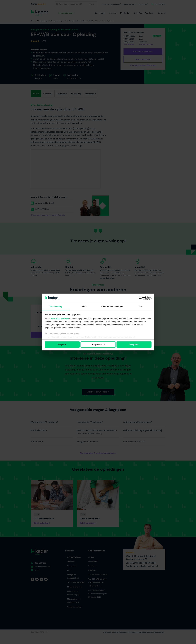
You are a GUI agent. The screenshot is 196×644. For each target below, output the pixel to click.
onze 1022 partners (60, 319)
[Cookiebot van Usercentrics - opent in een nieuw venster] (141, 298)
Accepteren (134, 345)
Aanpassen (98, 345)
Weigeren (62, 345)
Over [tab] (140, 306)
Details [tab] (84, 306)
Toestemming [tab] (56, 306)
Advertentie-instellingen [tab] (112, 306)
